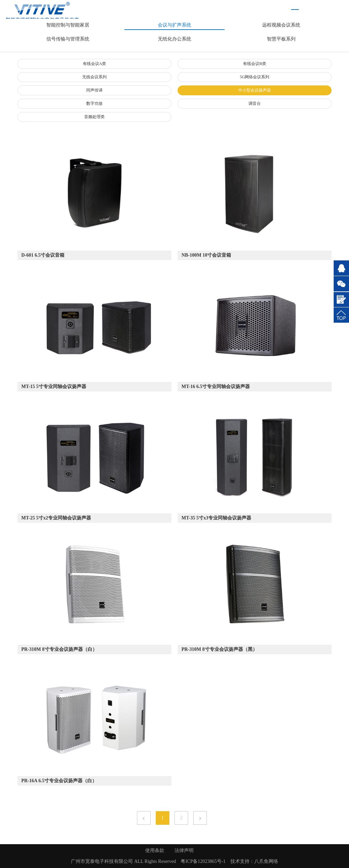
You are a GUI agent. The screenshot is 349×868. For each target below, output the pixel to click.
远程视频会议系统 (281, 25)
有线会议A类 (95, 64)
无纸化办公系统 (174, 39)
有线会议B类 (255, 64)
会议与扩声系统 (174, 25)
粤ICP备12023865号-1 (203, 861)
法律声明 (184, 850)
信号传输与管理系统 (68, 39)
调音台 (255, 103)
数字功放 (94, 103)
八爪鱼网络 (266, 861)
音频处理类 (94, 117)
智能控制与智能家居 (68, 25)
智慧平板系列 (281, 39)
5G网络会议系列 (255, 77)
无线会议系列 (94, 77)
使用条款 (155, 850)
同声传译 (94, 90)
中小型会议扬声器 (255, 90)
